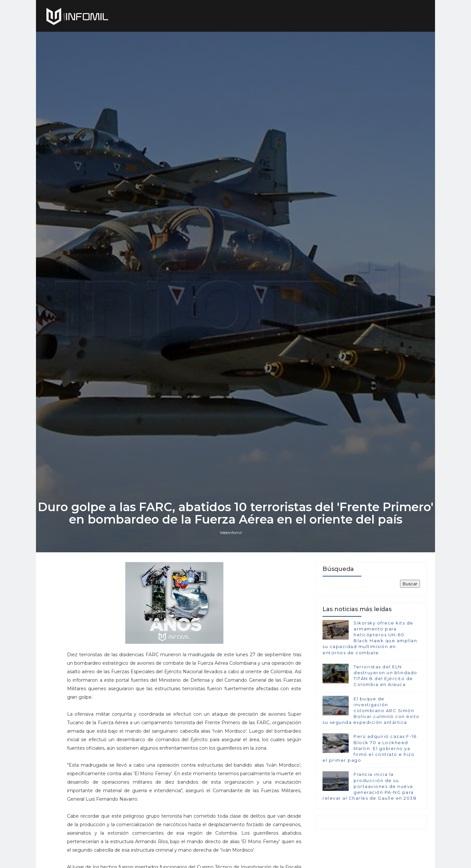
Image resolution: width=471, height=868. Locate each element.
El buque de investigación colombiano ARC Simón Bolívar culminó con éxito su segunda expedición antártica (371, 711)
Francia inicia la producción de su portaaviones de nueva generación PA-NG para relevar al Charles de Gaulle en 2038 (369, 786)
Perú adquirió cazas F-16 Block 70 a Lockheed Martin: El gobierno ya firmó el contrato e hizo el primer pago (369, 748)
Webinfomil (231, 533)
